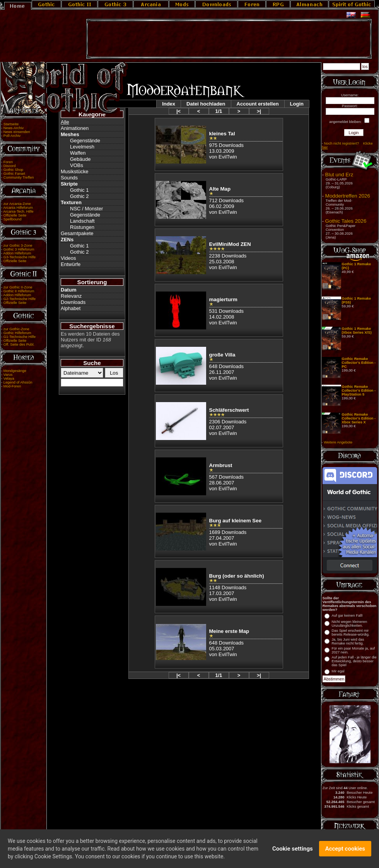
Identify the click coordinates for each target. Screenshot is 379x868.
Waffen (78, 153)
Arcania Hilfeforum (18, 208)
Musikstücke (75, 171)
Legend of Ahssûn (18, 382)
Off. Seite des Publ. (19, 344)
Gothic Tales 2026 (346, 221)
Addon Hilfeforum (17, 253)
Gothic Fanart (15, 174)
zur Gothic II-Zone (18, 287)
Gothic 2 (79, 196)
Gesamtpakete (77, 233)
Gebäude (80, 159)
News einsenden (17, 132)
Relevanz (71, 296)
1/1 (219, 111)
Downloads (73, 302)
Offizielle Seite (15, 215)
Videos (68, 258)
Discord (10, 166)
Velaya (9, 379)
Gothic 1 (79, 190)
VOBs (77, 165)
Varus (8, 375)
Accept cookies (345, 850)
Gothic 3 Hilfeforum (19, 249)
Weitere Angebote (338, 442)
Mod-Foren (12, 386)
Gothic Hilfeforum (17, 333)
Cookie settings (293, 850)
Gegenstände (85, 141)
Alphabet (71, 308)
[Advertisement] (229, 39)
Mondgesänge (15, 371)
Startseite (11, 124)
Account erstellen (258, 104)
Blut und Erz (339, 175)
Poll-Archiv (12, 136)
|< (178, 111)
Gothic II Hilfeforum (19, 291)
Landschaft (82, 221)
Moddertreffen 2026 (348, 196)
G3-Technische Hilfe (20, 257)
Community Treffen (19, 177)
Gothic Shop (13, 170)
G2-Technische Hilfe (20, 299)
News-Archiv (14, 128)
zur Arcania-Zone (17, 204)
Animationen (75, 128)
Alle (65, 122)
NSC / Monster (86, 209)
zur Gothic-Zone (16, 329)
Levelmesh (82, 147)
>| (259, 111)
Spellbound (13, 219)
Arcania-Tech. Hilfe (18, 211)
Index (169, 104)
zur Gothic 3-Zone (18, 246)
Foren (8, 162)
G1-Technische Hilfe (20, 337)
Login (297, 104)
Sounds (69, 178)
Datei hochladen (206, 104)
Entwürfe (71, 264)
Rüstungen (82, 227)
